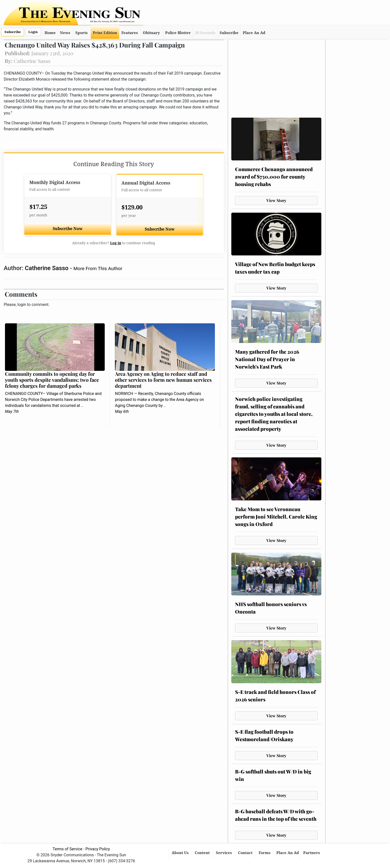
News (65, 33)
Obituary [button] (151, 33)
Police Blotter (178, 33)
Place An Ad (254, 33)
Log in (116, 243)
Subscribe (13, 32)
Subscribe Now (68, 229)
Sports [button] (81, 33)
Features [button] (130, 33)
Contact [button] (246, 853)
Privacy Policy (98, 849)
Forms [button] (265, 853)
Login (33, 32)
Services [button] (224, 853)
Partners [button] (312, 853)
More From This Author (98, 268)
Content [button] (203, 853)
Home (50, 33)
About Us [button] (181, 853)
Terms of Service (67, 849)
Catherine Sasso (47, 268)
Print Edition (105, 33)
